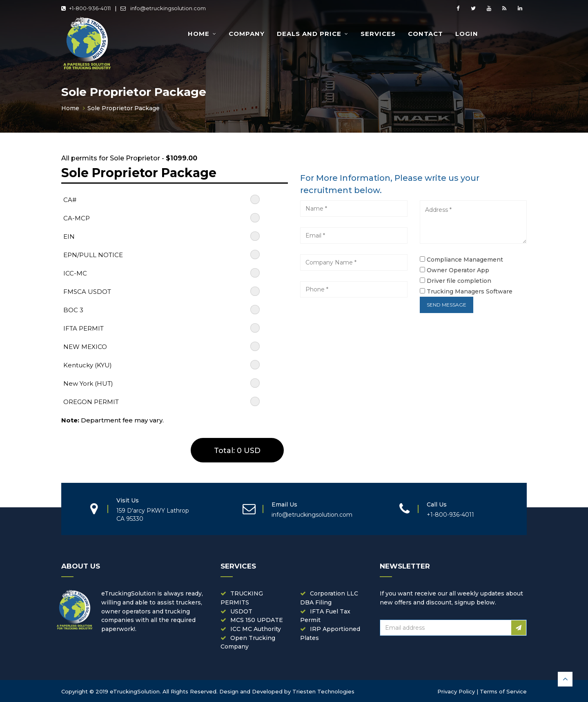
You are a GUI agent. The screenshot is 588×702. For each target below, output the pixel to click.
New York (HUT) (88, 383)
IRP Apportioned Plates (330, 633)
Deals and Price (309, 34)
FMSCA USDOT (87, 292)
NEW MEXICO (85, 347)
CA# (70, 200)
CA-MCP (77, 218)
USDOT (241, 611)
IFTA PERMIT (84, 328)
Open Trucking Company (248, 642)
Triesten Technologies (323, 691)
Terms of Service (503, 691)
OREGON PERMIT (91, 402)
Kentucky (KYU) (88, 365)
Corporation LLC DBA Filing (329, 598)
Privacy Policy (456, 691)
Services (378, 34)
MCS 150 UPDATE (257, 620)
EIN (69, 237)
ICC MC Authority (256, 629)
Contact (425, 34)
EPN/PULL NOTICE (93, 255)
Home (199, 34)
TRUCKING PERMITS (242, 598)
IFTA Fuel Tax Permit (325, 616)
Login (467, 34)
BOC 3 (73, 310)
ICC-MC (75, 273)
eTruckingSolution (135, 691)
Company (247, 34)
